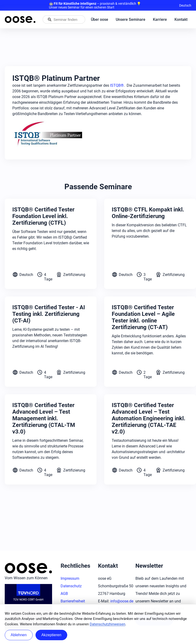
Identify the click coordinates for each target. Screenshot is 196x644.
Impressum (70, 578)
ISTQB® (117, 85)
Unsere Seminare (131, 19)
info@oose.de (122, 601)
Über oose (100, 19)
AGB (64, 594)
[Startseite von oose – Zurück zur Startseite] (20, 19)
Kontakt (181, 19)
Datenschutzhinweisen (107, 624)
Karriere (160, 19)
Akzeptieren (51, 635)
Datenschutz (71, 586)
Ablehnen (19, 635)
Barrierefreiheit (73, 601)
